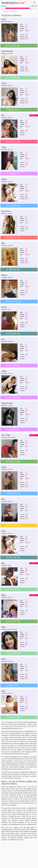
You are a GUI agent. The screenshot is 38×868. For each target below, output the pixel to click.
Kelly (3, 531)
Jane (3, 563)
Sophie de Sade (7, 403)
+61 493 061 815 (13, 525)
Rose (3, 243)
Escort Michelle (7, 51)
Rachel (4, 307)
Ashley (4, 179)
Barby (4, 595)
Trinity (4, 83)
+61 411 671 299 (13, 142)
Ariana (4, 467)
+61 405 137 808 (13, 461)
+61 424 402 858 (13, 429)
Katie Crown (6, 211)
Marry (4, 659)
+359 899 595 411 (13, 110)
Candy (4, 147)
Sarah (3, 19)
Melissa (4, 275)
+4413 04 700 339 (13, 301)
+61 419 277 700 (13, 621)
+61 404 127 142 (13, 238)
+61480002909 (12, 685)
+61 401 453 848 (13, 206)
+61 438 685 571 (13, 174)
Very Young (6, 435)
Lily (3, 339)
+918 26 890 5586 (13, 653)
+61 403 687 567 (13, 366)
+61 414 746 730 (13, 589)
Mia (3, 115)
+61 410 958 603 (13, 46)
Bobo (3, 691)
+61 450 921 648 (13, 717)
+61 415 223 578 (13, 334)
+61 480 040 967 (13, 270)
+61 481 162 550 (13, 557)
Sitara (4, 627)
